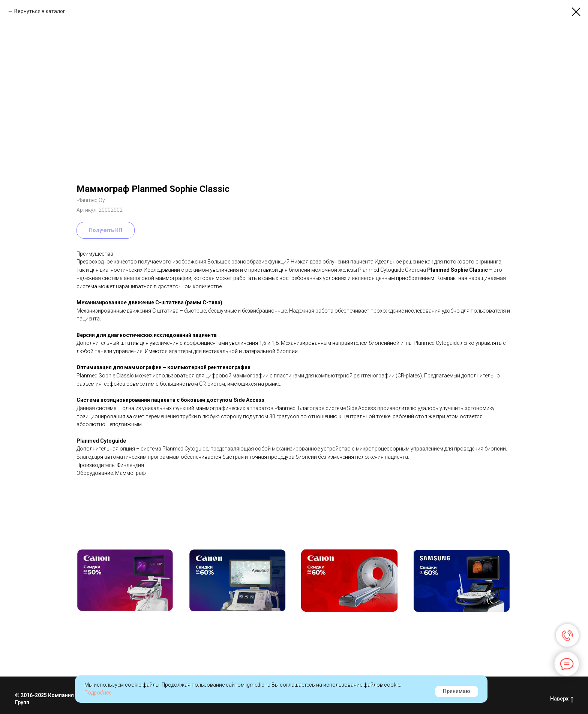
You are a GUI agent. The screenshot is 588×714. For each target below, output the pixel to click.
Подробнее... (100, 693)
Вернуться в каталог (40, 11)
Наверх (562, 699)
